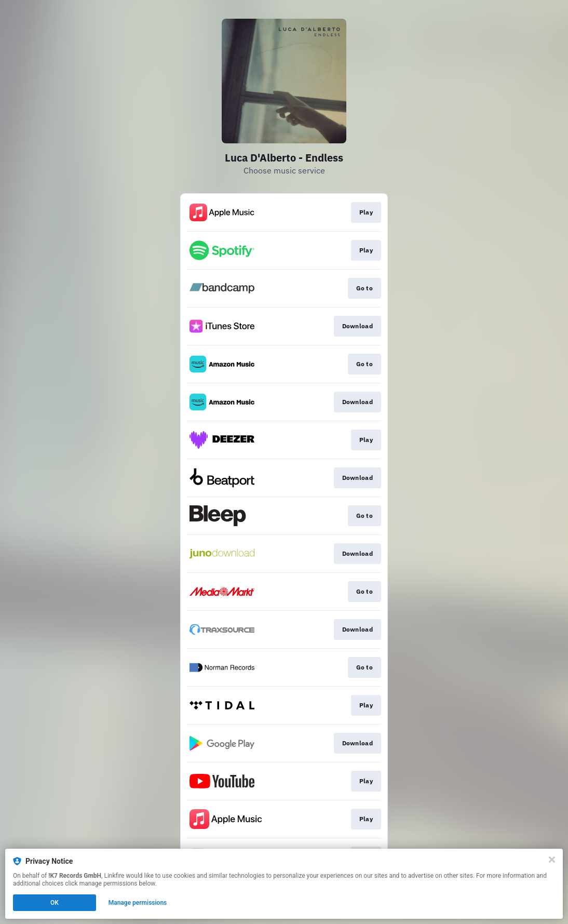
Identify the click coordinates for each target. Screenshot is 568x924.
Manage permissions (138, 903)
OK (55, 903)
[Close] (552, 860)
